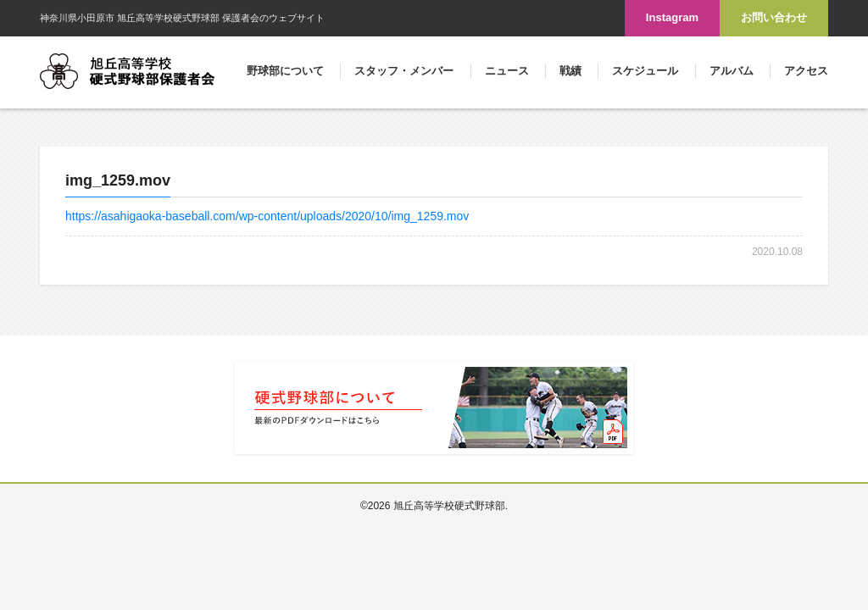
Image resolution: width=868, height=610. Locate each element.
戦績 (570, 71)
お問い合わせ (774, 17)
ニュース (507, 71)
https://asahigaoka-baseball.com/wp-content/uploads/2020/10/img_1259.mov (267, 216)
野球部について (285, 71)
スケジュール (645, 71)
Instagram (672, 17)
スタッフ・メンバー (404, 71)
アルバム (732, 71)
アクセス (806, 71)
